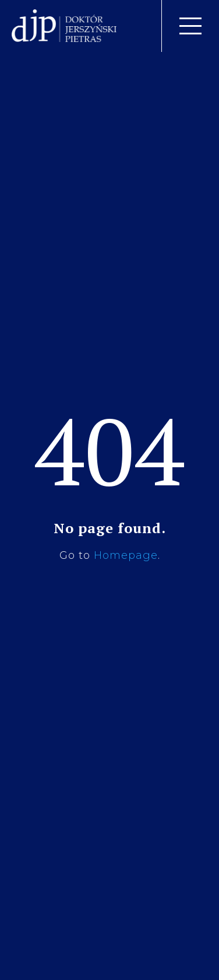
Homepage (126, 556)
